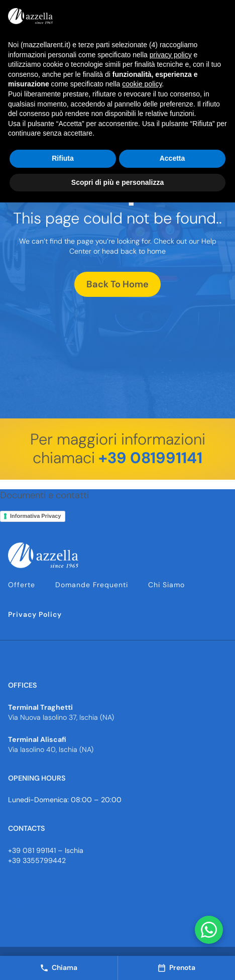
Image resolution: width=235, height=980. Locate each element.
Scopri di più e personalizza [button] (117, 182)
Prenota (176, 968)
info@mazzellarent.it (42, 901)
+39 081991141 (150, 458)
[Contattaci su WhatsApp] (209, 930)
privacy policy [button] (171, 55)
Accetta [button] (172, 158)
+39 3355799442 (37, 860)
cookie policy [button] (142, 84)
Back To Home (117, 284)
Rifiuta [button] (63, 158)
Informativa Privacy (36, 516)
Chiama (58, 968)
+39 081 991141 (32, 850)
